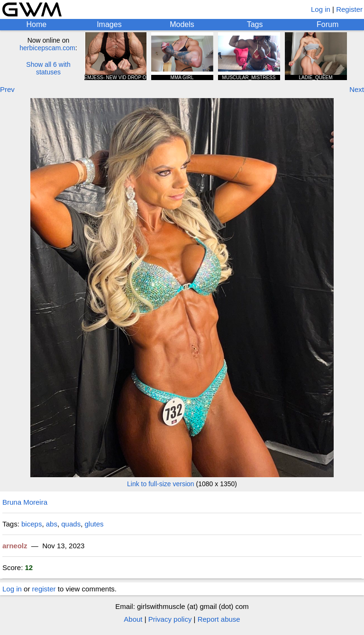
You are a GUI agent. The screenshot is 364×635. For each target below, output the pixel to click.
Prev (7, 89)
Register (349, 9)
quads (71, 524)
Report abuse (219, 619)
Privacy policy (170, 619)
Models (182, 24)
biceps (32, 524)
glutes (94, 524)
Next (357, 89)
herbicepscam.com (47, 48)
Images (109, 24)
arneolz (15, 546)
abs (52, 524)
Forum (328, 24)
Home (36, 24)
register (44, 589)
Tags (255, 24)
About (133, 619)
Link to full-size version (161, 484)
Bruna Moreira (25, 502)
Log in (321, 9)
